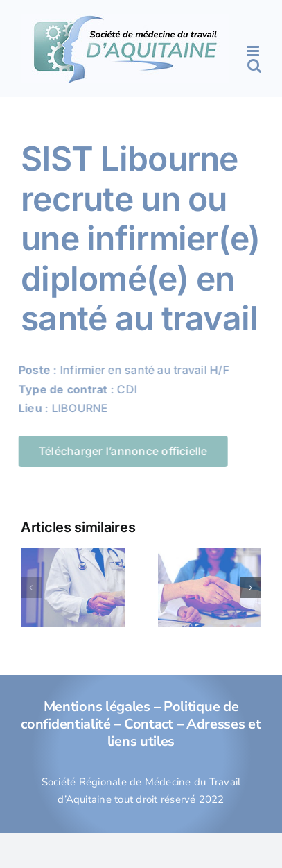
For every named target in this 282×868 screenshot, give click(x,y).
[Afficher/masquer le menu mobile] (254, 51)
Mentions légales (97, 707)
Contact (149, 724)
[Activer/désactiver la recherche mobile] (254, 66)
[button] (31, 588)
